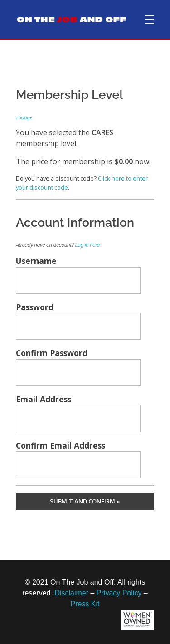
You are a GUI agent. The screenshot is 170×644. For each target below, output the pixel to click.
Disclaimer (71, 593)
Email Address (44, 399)
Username (36, 261)
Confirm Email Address (61, 445)
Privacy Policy (119, 593)
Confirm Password (52, 353)
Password (35, 307)
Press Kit (85, 604)
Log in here (87, 245)
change (24, 118)
